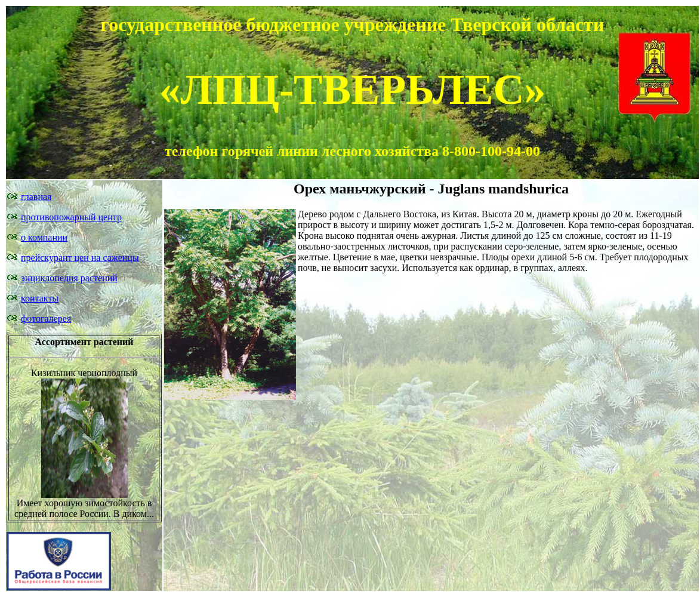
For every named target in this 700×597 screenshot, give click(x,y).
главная (36, 197)
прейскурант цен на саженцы (80, 258)
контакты (40, 298)
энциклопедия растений (69, 278)
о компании (44, 237)
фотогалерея (46, 318)
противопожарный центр (71, 217)
